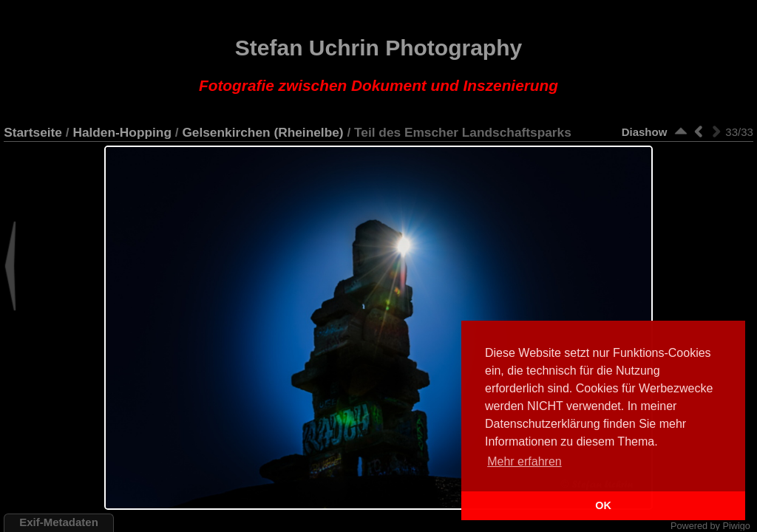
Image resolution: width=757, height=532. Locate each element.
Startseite (33, 132)
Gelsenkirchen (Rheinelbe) (262, 132)
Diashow (645, 132)
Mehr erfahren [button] (525, 461)
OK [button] (603, 505)
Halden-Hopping (122, 132)
